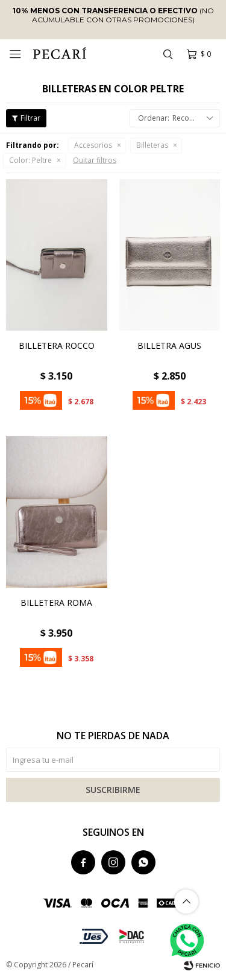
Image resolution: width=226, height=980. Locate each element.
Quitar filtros (95, 160)
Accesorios (93, 145)
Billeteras (152, 145)
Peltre (30, 160)
